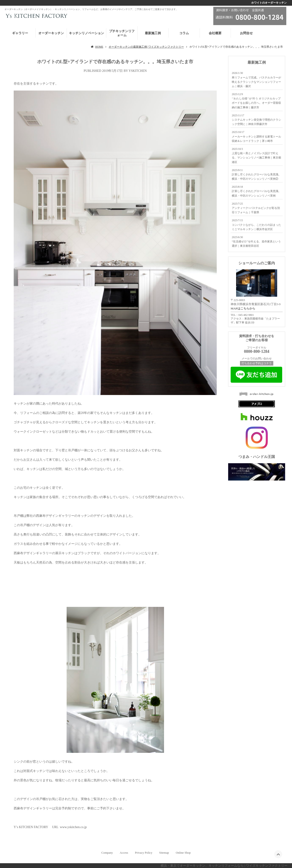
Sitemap (164, 853)
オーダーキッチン (51, 33)
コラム (184, 33)
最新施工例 (153, 33)
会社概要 (215, 33)
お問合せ (246, 33)
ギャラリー (20, 33)
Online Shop (183, 853)
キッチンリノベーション (86, 33)
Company (107, 853)
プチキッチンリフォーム (122, 33)
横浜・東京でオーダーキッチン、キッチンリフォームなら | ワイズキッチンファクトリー (224, 866)
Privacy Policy (144, 853)
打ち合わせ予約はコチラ (257, 363)
